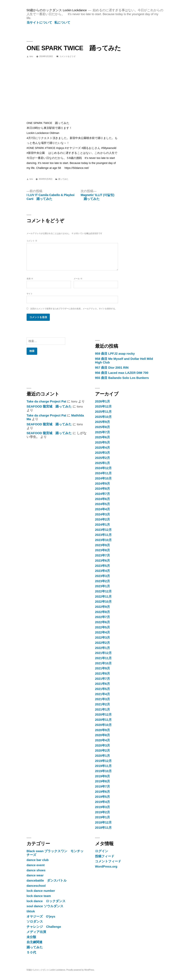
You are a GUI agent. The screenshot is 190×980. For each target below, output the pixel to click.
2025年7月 (103, 432)
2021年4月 (103, 694)
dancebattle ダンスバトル (47, 880)
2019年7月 (103, 786)
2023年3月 (103, 576)
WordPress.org (106, 866)
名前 (30, 279)
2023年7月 (103, 555)
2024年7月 (103, 494)
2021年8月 (103, 674)
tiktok (31, 911)
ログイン (102, 851)
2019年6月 (103, 792)
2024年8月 (103, 489)
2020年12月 (103, 715)
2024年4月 (103, 509)
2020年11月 (103, 720)
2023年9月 (103, 545)
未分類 (31, 937)
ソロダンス (35, 922)
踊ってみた (63, 179)
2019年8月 (103, 781)
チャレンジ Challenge (44, 927)
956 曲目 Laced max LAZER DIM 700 (122, 373)
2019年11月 (103, 766)
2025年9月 (103, 422)
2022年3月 (103, 638)
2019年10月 (103, 771)
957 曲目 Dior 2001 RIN (112, 368)
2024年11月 (103, 473)
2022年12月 (103, 591)
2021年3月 (103, 699)
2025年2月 (103, 458)
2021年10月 (103, 663)
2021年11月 (103, 658)
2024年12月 (103, 468)
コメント (32, 241)
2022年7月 (103, 617)
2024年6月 (103, 499)
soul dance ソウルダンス (45, 906)
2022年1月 (103, 648)
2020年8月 (103, 735)
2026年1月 (103, 401)
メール (78, 279)
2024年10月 (103, 478)
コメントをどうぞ (67, 56)
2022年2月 (103, 643)
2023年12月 (103, 530)
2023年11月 (103, 535)
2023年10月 (103, 540)
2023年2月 (103, 581)
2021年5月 (103, 689)
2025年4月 (103, 448)
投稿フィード (105, 856)
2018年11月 (103, 828)
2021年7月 (103, 679)
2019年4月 (103, 802)
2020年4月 (103, 740)
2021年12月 (103, 653)
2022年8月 (103, 612)
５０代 (31, 952)
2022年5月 (103, 627)
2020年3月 (103, 745)
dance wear (35, 875)
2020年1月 (103, 756)
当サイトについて (39, 23)
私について (62, 23)
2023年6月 (103, 561)
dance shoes (36, 870)
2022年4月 (103, 632)
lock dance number (41, 891)
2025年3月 (103, 453)
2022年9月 (103, 607)
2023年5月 (103, 566)
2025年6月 (103, 437)
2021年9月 (103, 668)
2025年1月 (103, 463)
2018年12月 (103, 822)
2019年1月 (103, 817)
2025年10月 (103, 417)
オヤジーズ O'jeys (41, 916)
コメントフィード (108, 861)
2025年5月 (103, 442)
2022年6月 (103, 622)
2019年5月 (103, 797)
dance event (36, 865)
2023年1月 (103, 586)
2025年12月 (103, 406)
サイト (30, 294)
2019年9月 (103, 776)
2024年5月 (103, 504)
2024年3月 (103, 514)
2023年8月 (103, 550)
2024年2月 (103, 519)
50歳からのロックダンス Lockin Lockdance (57, 10)
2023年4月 (103, 571)
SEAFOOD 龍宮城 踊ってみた (49, 406)
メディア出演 (36, 932)
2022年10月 (103, 602)
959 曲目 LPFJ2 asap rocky (115, 354)
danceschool (36, 886)
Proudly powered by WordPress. (80, 970)
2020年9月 (103, 730)
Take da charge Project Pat (46, 401)
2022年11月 (103, 597)
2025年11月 (103, 412)
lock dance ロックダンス (46, 901)
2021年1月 (103, 709)
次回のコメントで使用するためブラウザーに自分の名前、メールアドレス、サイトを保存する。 (74, 309)
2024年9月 (103, 484)
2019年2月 (103, 812)
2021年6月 (103, 684)
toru (31, 56)
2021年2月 (103, 704)
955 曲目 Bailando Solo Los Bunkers (122, 378)
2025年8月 (103, 427)
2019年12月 (103, 761)
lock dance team (39, 896)
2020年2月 (103, 750)
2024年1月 (103, 525)
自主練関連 (34, 942)
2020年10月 (103, 725)
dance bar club (38, 860)
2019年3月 (103, 807)
